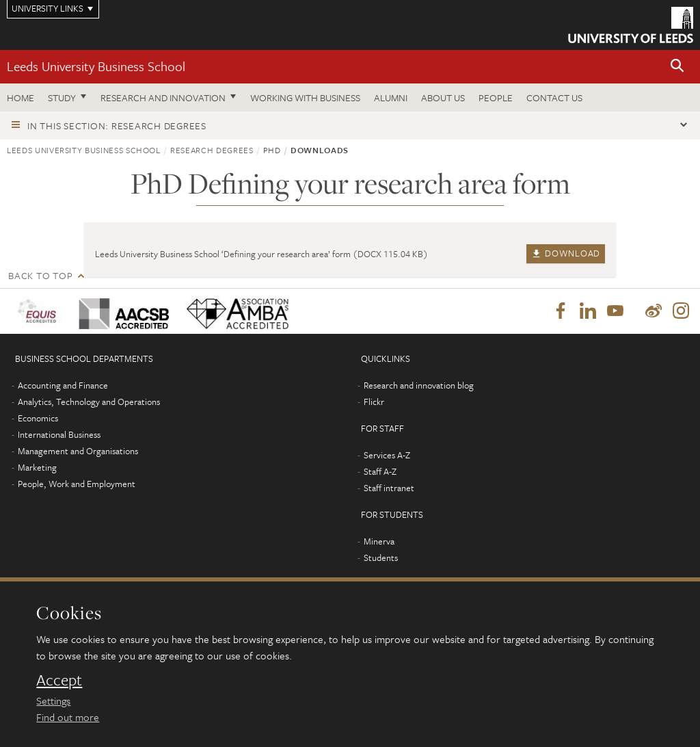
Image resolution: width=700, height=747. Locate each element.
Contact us (554, 97)
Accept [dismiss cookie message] (59, 680)
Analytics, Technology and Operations (89, 402)
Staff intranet (389, 488)
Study (62, 97)
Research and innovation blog (419, 385)
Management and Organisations (78, 451)
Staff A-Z (380, 471)
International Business (59, 434)
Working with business (305, 97)
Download (566, 253)
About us (443, 97)
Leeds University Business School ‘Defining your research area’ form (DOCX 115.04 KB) (261, 254)
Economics (38, 418)
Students (381, 558)
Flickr (374, 402)
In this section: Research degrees (117, 126)
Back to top (40, 275)
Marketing (37, 467)
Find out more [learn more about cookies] (68, 717)
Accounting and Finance (63, 385)
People (496, 97)
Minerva (379, 541)
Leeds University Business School (96, 66)
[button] (677, 67)
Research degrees (212, 150)
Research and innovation (163, 97)
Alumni (391, 97)
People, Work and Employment (77, 484)
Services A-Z (387, 455)
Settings (53, 700)
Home (21, 97)
